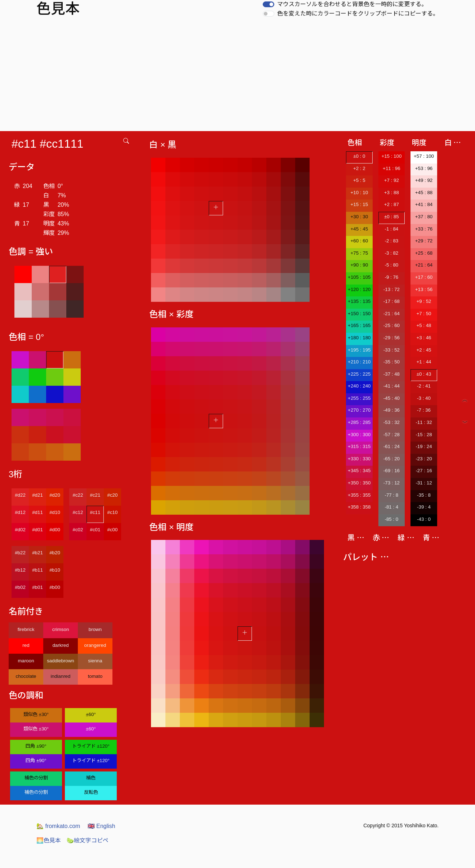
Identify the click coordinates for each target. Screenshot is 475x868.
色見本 (49, 840)
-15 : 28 (424, 435)
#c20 (113, 495)
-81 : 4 (391, 507)
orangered (95, 645)
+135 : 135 (359, 301)
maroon (26, 661)
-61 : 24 (392, 446)
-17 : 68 (392, 301)
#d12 (20, 512)
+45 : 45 (359, 229)
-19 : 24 (424, 446)
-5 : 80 (391, 265)
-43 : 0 (424, 519)
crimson (61, 629)
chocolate (26, 676)
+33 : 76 (424, 229)
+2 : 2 (359, 168)
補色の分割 (36, 778)
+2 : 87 (392, 204)
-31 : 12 (424, 483)
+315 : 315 (359, 446)
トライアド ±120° (91, 746)
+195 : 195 (359, 350)
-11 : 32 (424, 422)
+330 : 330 (359, 459)
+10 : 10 (359, 193)
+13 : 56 (424, 289)
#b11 (37, 570)
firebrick (26, 629)
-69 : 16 (392, 471)
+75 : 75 (359, 253)
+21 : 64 (424, 265)
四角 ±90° (36, 746)
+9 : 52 (424, 301)
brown (95, 629)
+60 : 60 (359, 241)
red (26, 645)
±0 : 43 (424, 374)
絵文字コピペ (88, 840)
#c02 (78, 530)
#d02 (20, 530)
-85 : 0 (391, 519)
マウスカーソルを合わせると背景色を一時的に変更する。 (352, 4)
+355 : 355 (359, 495)
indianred (61, 676)
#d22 (20, 495)
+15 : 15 (359, 204)
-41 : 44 (392, 386)
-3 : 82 (391, 253)
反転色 (91, 792)
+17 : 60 (424, 277)
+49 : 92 (424, 180)
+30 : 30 (359, 217)
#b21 (37, 553)
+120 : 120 (359, 289)
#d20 (55, 495)
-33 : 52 (392, 350)
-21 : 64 (392, 314)
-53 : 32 (392, 422)
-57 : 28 (392, 435)
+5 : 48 (424, 325)
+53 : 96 (424, 168)
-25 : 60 (392, 325)
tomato (95, 676)
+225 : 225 (359, 374)
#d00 (55, 530)
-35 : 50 (392, 362)
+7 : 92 (392, 180)
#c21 (95, 495)
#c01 (95, 530)
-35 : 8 (424, 495)
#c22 (78, 495)
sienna (95, 661)
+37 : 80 (424, 217)
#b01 (37, 587)
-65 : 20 (392, 459)
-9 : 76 (391, 277)
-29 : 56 (392, 338)
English (101, 826)
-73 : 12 (392, 483)
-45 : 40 (392, 398)
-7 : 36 (424, 410)
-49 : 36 (392, 410)
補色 (91, 778)
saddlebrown (61, 661)
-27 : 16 (424, 471)
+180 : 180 (359, 338)
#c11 (95, 512)
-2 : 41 (424, 386)
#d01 (37, 530)
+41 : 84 (424, 204)
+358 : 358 (359, 507)
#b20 (55, 553)
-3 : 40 (424, 398)
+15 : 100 (391, 156)
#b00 (55, 587)
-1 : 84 (391, 229)
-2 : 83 (391, 241)
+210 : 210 (359, 362)
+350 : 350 (359, 483)
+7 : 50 (424, 314)
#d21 (37, 495)
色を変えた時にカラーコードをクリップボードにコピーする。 (358, 14)
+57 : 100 (424, 156)
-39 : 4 (424, 507)
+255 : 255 (359, 398)
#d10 (55, 512)
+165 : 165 (359, 325)
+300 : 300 (359, 435)
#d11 (37, 512)
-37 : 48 (392, 374)
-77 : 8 (391, 495)
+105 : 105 (359, 277)
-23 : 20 (424, 459)
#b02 (20, 587)
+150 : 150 (359, 314)
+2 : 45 (424, 350)
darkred (60, 645)
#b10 (55, 570)
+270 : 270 (359, 410)
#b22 (20, 553)
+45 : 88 (424, 193)
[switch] (268, 4)
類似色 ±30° (36, 714)
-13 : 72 (392, 289)
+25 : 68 (424, 253)
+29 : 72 (424, 241)
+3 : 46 (424, 338)
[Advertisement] (237, 77)
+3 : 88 (392, 193)
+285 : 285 (359, 422)
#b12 (20, 570)
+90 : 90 (359, 265)
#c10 (113, 512)
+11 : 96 (392, 168)
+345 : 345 (359, 471)
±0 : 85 (392, 217)
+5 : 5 (359, 180)
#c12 (78, 512)
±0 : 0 (359, 156)
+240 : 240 (359, 386)
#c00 (113, 530)
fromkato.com (58, 826)
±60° (91, 714)
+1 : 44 (424, 362)
